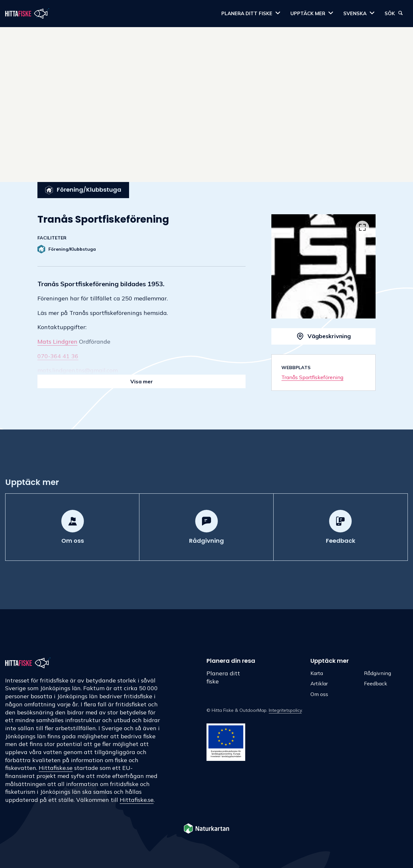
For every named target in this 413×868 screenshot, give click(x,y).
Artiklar (319, 683)
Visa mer (142, 381)
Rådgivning (378, 673)
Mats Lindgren (57, 342)
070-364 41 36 (58, 356)
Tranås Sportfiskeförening (312, 377)
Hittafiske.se (56, 768)
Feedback (376, 683)
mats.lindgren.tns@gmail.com (78, 370)
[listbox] (323, 266)
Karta (317, 673)
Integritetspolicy (285, 710)
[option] (323, 266)
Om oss (319, 694)
